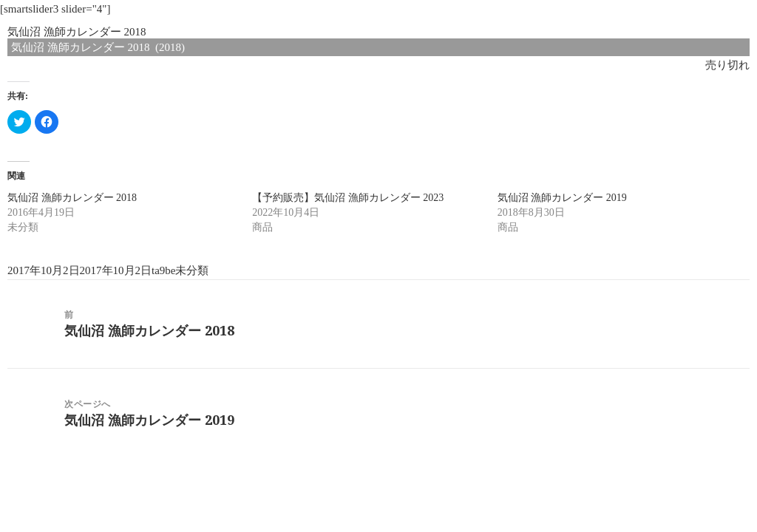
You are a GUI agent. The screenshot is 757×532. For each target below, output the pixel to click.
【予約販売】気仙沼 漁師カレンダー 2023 (348, 198)
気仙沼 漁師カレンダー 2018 (72, 198)
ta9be (163, 270)
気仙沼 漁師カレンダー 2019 (562, 198)
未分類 (192, 270)
